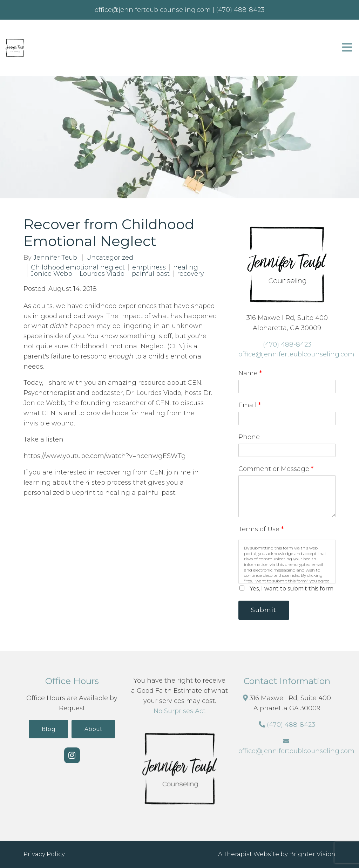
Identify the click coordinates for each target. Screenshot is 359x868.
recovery (191, 274)
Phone (249, 437)
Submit (264, 610)
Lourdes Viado (102, 274)
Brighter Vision (312, 854)
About (93, 729)
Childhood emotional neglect (78, 267)
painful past (151, 274)
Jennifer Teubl (56, 258)
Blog (48, 729)
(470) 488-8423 (287, 344)
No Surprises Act (179, 711)
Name (250, 373)
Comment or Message (276, 469)
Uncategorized (110, 258)
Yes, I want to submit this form (292, 589)
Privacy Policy (44, 854)
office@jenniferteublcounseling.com (296, 354)
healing (186, 267)
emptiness (149, 267)
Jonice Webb (52, 274)
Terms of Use (261, 529)
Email (250, 405)
